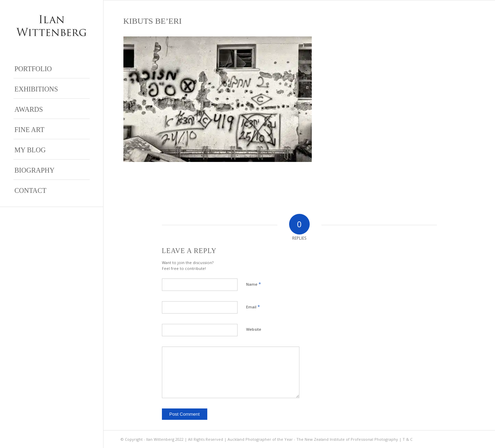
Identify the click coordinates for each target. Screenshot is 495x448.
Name (254, 284)
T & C (408, 439)
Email (253, 307)
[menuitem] (52, 68)
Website (254, 329)
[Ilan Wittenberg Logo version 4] (52, 26)
